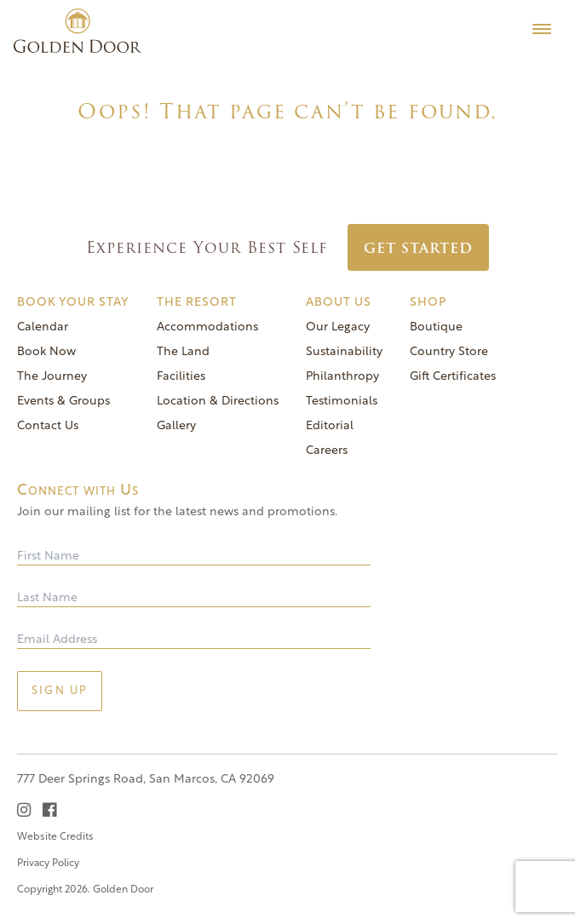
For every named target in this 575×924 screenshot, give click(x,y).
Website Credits (55, 837)
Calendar (43, 327)
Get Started (418, 248)
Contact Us (48, 426)
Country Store (449, 352)
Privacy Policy (48, 864)
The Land (183, 352)
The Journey (52, 377)
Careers (327, 451)
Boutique (436, 327)
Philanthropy (342, 377)
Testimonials (342, 402)
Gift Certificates (453, 377)
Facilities (181, 377)
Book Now (46, 352)
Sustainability (344, 352)
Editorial (330, 426)
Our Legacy (338, 327)
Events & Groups (63, 402)
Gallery (176, 426)
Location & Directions (218, 402)
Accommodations (207, 327)
